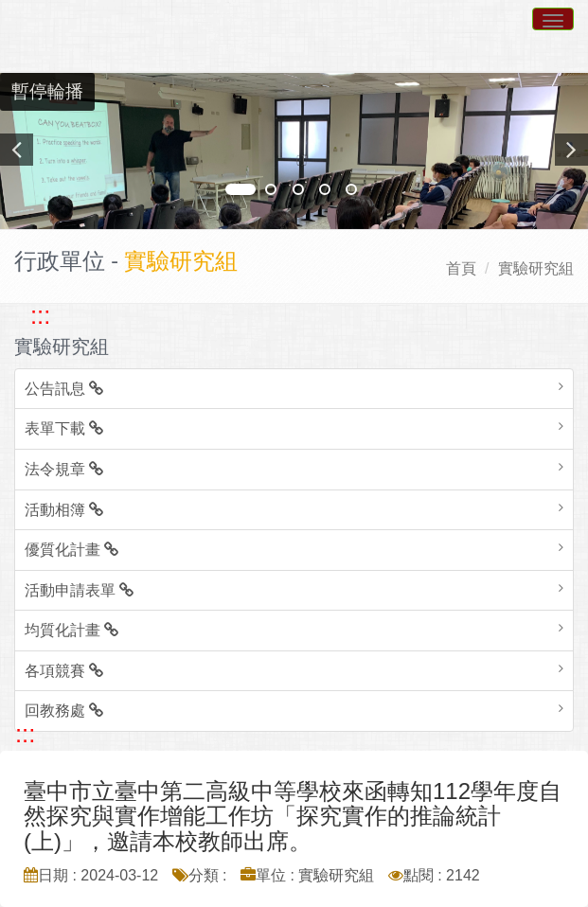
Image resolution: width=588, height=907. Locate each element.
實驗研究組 (536, 268)
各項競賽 (64, 671)
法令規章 (64, 469)
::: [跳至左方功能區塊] (40, 315)
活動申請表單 (79, 590)
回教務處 (64, 711)
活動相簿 (64, 510)
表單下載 (64, 428)
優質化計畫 (71, 550)
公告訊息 (64, 389)
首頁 (461, 268)
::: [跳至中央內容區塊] (25, 734)
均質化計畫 (71, 630)
